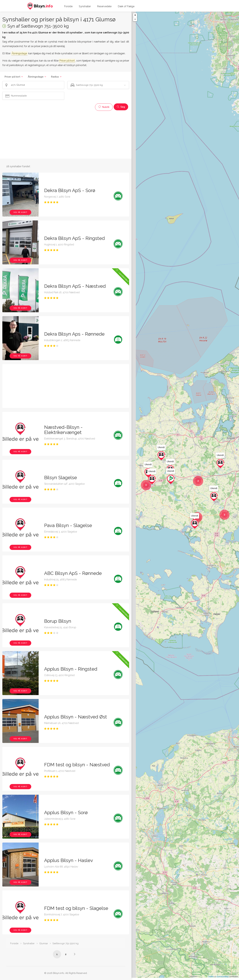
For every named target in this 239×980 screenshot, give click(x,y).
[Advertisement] (66, 134)
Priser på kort (12, 77)
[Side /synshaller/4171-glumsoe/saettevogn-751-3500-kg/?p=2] (75, 954)
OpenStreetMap (223, 979)
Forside (68, 6)
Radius (55, 77)
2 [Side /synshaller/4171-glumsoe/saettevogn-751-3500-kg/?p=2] (66, 954)
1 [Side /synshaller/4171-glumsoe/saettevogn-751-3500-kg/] (57, 954)
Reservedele (104, 6)
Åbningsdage (36, 77)
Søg (121, 107)
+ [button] (135, 15)
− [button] (135, 19)
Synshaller (85, 6)
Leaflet (211, 979)
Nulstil (104, 107)
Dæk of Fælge (126, 6)
